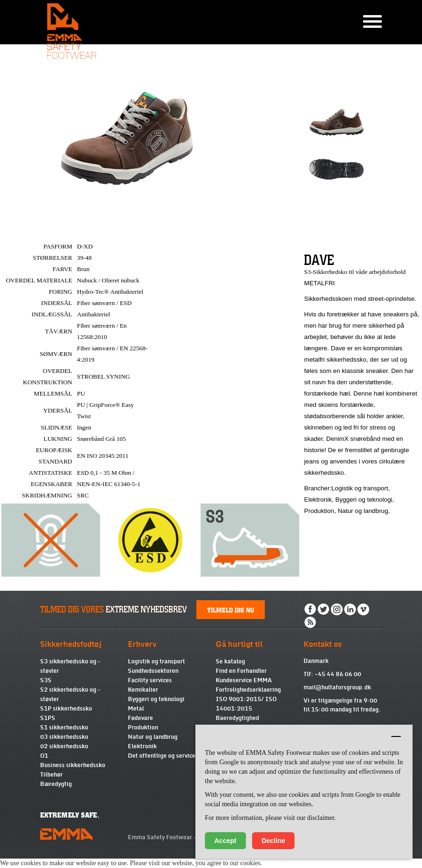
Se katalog (230, 661)
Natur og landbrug (153, 737)
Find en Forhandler (241, 671)
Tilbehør (51, 775)
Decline (273, 841)
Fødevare (140, 718)
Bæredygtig (56, 784)
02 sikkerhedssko (64, 746)
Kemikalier (143, 690)
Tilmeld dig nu (231, 610)
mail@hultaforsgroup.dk (337, 687)
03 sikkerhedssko (64, 737)
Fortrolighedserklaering (248, 690)
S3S (46, 680)
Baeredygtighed (237, 718)
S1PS (48, 718)
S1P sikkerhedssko (66, 709)
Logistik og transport (156, 661)
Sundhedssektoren (153, 671)
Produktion (143, 727)
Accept (225, 841)
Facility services (150, 680)
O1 (44, 756)
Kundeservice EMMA (244, 680)
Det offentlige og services (163, 756)
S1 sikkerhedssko (64, 727)
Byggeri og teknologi (156, 699)
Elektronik (142, 746)
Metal (136, 709)
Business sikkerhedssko (73, 765)
